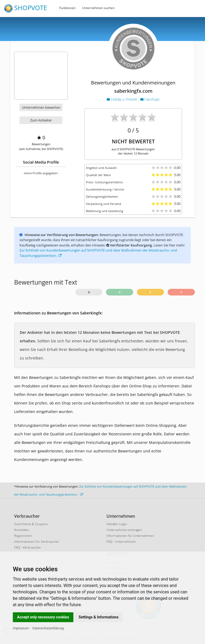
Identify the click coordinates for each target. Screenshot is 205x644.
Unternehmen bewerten (41, 107)
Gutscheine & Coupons (31, 524)
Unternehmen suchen (98, 8)
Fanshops (150, 99)
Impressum (21, 628)
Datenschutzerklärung (48, 628)
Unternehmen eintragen (124, 530)
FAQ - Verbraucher (28, 547)
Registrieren (23, 536)
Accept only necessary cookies (43, 617)
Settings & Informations (99, 617)
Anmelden (22, 530)
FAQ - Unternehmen (121, 542)
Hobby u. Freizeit (122, 99)
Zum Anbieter (41, 120)
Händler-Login (117, 524)
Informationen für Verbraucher (37, 542)
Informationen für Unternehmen (130, 536)
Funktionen (67, 8)
